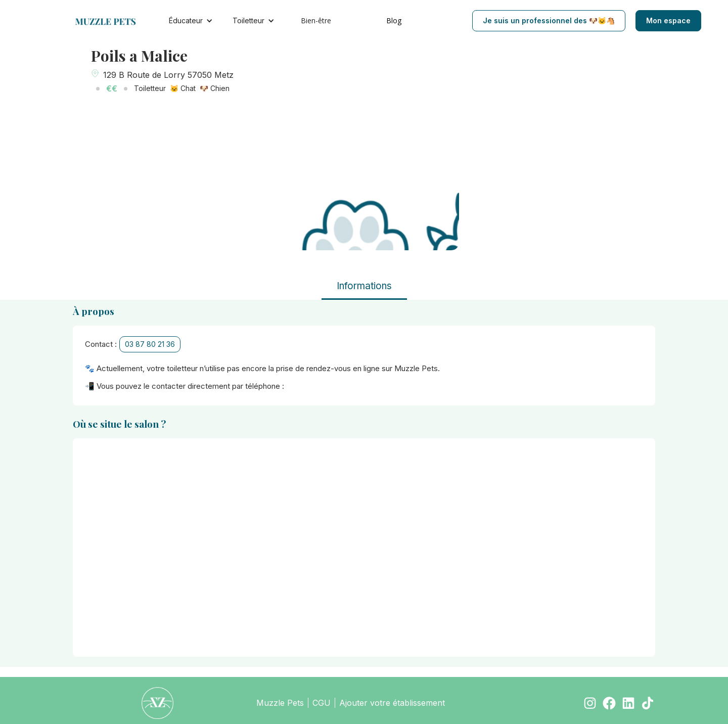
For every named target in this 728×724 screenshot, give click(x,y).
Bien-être (316, 20)
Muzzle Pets (280, 703)
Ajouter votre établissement (392, 703)
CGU (322, 703)
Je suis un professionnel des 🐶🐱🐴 (549, 20)
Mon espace (668, 20)
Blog (394, 20)
